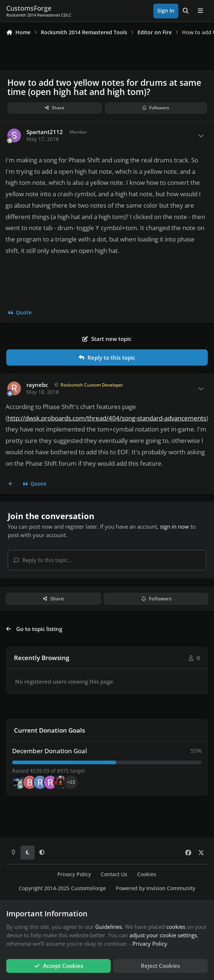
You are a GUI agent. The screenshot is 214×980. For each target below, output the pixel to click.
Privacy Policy (74, 874)
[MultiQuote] (10, 484)
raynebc (37, 385)
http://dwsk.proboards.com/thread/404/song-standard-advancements (107, 418)
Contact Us (114, 874)
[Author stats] (201, 136)
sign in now (174, 526)
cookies (176, 927)
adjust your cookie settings (163, 935)
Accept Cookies (59, 966)
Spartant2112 (45, 132)
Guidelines (109, 927)
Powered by (156, 888)
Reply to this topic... (43, 560)
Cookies (147, 874)
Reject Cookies (160, 966)
